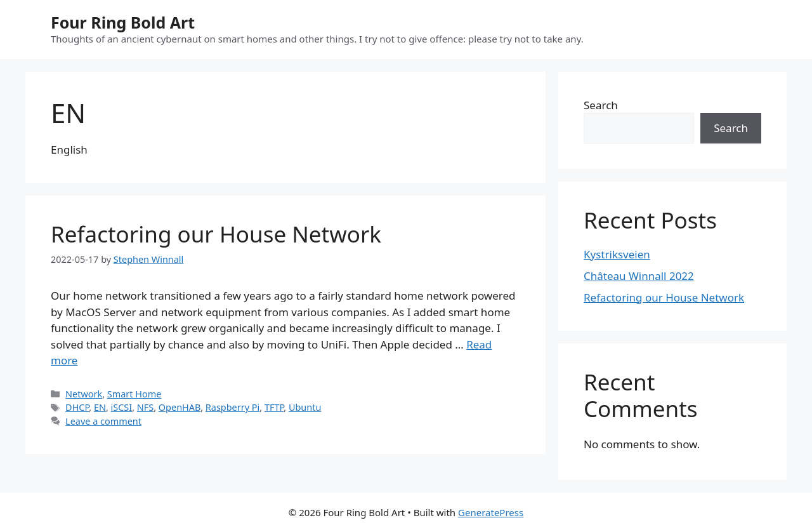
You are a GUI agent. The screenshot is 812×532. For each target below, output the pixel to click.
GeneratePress (491, 512)
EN (100, 407)
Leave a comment (103, 421)
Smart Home (134, 394)
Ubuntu (305, 407)
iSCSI (122, 407)
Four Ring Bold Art (123, 22)
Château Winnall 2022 (639, 276)
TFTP (274, 407)
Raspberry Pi (232, 407)
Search (601, 105)
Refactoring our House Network (216, 234)
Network (84, 394)
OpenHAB (180, 407)
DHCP (77, 407)
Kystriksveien (617, 254)
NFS (145, 407)
